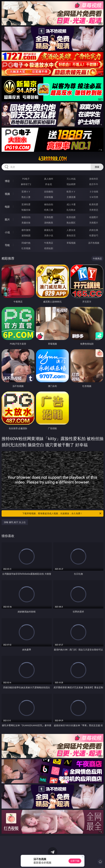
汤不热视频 (94, 243)
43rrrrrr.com (52, 159)
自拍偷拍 (49, 192)
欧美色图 (71, 217)
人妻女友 (71, 230)
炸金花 (49, 184)
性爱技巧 (94, 235)
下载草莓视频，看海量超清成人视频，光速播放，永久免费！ (62, 513)
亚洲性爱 (26, 204)
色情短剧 (49, 248)
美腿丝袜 (26, 223)
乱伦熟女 (71, 210)
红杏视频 (26, 248)
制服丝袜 (26, 210)
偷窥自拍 (26, 217)
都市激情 (26, 230)
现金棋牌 (71, 184)
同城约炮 (26, 243)
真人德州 (49, 179)
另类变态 (94, 210)
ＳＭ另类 (94, 197)
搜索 (97, 167)
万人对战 (71, 179)
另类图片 (94, 223)
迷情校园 (26, 235)
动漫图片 (94, 217)
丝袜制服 (49, 197)
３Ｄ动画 (94, 192)
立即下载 (75, 861)
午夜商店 (49, 243)
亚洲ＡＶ (26, 192)
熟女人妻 (26, 197)
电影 (7, 207)
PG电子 (26, 179)
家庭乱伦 (49, 230)
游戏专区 (94, 179)
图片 (7, 219)
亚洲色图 (49, 217)
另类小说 (49, 235)
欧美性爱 (94, 204)
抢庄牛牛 (94, 184)
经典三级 (49, 210)
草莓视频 (71, 243)
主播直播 (71, 197)
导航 (7, 245)
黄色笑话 (71, 235)
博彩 (7, 181)
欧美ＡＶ (71, 192)
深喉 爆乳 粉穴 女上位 (15, 522)
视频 (7, 194)
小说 (7, 232)
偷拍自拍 (49, 204)
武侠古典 (94, 230)
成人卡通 (71, 204)
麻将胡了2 (26, 184)
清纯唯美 (49, 223)
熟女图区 (71, 223)
